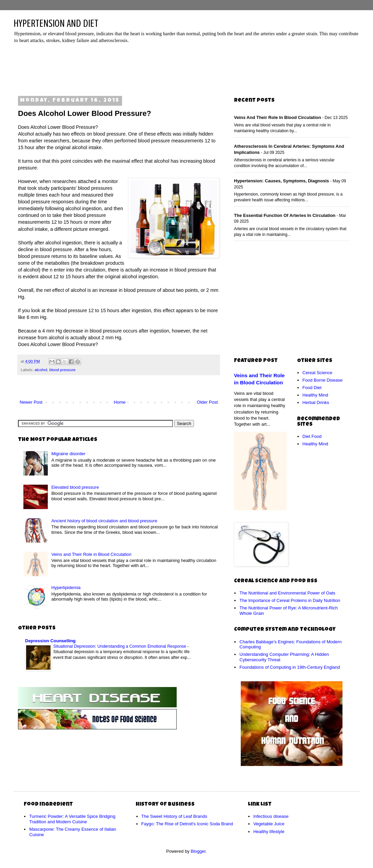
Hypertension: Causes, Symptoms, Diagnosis (281, 181)
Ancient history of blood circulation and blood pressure (104, 521)
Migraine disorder (68, 454)
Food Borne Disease (323, 380)
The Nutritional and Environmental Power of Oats (287, 593)
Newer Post (31, 402)
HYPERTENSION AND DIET (56, 23)
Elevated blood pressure (75, 487)
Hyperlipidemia (66, 588)
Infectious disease (271, 816)
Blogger (198, 851)
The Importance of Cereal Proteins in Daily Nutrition (290, 600)
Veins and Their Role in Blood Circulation (91, 554)
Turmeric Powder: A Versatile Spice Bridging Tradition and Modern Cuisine (72, 819)
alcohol (41, 370)
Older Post (207, 402)
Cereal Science (317, 373)
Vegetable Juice (269, 824)
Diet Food (312, 436)
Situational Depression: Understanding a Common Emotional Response (120, 646)
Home (120, 402)
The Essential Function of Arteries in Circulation (285, 215)
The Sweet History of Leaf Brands (174, 816)
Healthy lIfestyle (269, 832)
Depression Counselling (50, 641)
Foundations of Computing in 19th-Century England (290, 667)
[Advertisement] (188, 67)
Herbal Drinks (316, 402)
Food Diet (312, 388)
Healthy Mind (315, 395)
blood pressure (62, 370)
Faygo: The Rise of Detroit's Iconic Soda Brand (187, 824)
